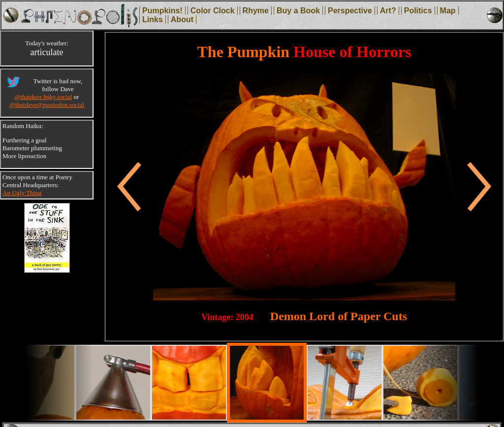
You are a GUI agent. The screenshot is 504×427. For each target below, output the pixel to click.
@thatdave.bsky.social (44, 97)
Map (448, 11)
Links (153, 19)
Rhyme (256, 11)
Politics (418, 11)
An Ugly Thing (22, 193)
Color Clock (213, 11)
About (182, 19)
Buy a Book (298, 11)
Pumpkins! (162, 11)
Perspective (350, 11)
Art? (388, 11)
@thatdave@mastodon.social (47, 105)
